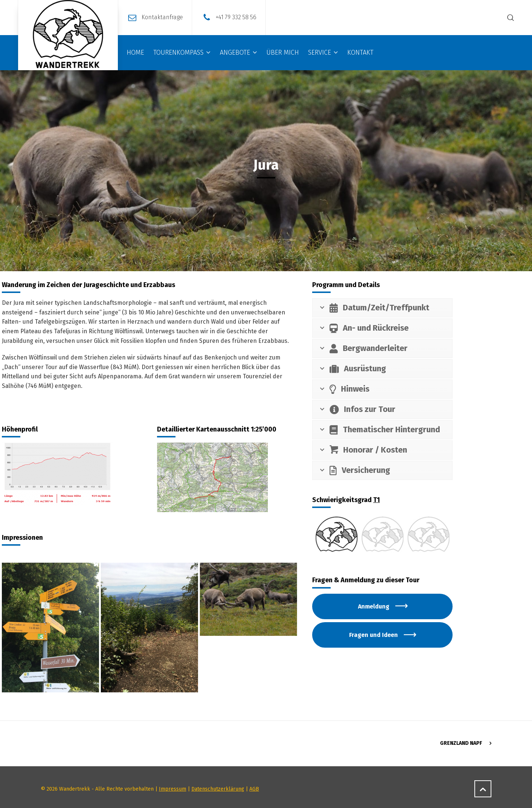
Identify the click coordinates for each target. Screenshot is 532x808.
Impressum (173, 789)
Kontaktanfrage (162, 17)
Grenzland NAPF (461, 743)
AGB (254, 789)
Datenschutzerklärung (218, 789)
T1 (376, 500)
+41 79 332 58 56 (236, 17)
